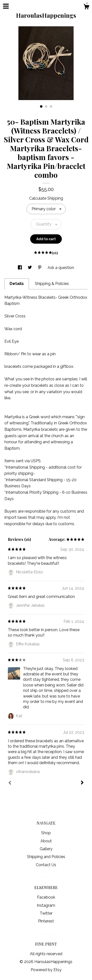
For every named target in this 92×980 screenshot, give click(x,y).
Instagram (46, 905)
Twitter (46, 913)
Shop (46, 833)
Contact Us (46, 865)
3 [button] (51, 106)
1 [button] (41, 106)
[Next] (82, 783)
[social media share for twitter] (30, 268)
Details (17, 284)
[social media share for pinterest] (40, 268)
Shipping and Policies (46, 857)
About (46, 841)
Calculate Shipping (46, 198)
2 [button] (46, 106)
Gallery (46, 849)
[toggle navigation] (6, 6)
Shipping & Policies (52, 284)
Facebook (46, 897)
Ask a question (61, 268)
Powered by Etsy (46, 970)
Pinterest (46, 921)
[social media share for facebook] (20, 268)
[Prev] (10, 783)
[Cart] (86, 7)
